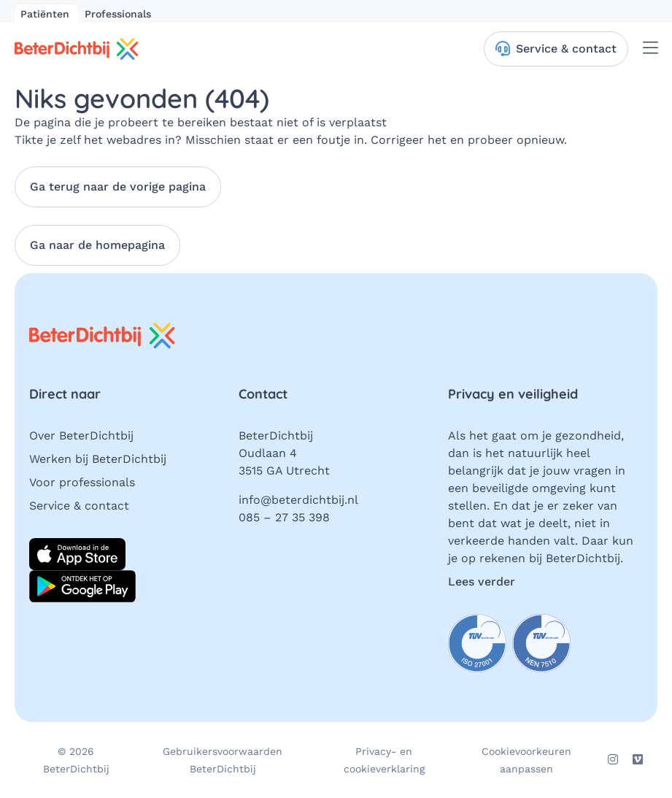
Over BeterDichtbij (81, 436)
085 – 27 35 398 (284, 517)
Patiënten (47, 14)
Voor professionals (82, 482)
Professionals (118, 14)
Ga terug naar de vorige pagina (118, 187)
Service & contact (79, 506)
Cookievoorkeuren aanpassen (526, 760)
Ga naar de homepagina (97, 245)
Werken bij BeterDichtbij (98, 459)
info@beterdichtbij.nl (298, 500)
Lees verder (482, 582)
